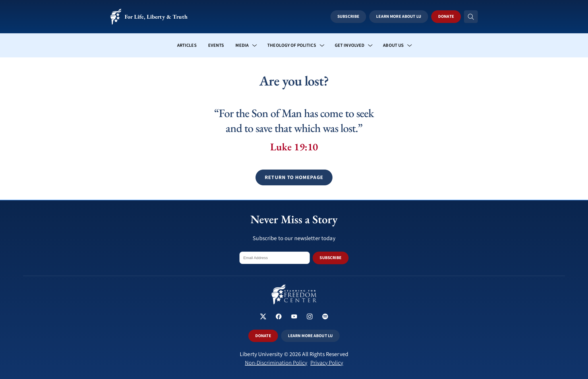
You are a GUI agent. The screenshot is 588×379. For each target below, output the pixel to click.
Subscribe (348, 16)
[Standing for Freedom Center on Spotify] (325, 317)
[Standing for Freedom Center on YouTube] (294, 317)
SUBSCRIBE (330, 258)
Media (242, 45)
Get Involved (350, 45)
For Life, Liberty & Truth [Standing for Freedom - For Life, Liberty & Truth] (149, 17)
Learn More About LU (399, 16)
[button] (294, 177)
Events (216, 45)
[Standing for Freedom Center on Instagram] (310, 317)
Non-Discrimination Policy (276, 363)
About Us (393, 45)
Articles (187, 45)
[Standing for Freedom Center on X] (263, 317)
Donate (446, 16)
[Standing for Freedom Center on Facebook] (279, 317)
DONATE (263, 336)
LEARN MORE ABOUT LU (310, 336)
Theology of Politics (292, 45)
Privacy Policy (327, 363)
